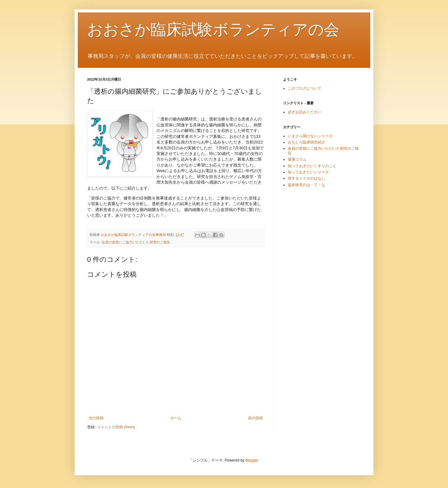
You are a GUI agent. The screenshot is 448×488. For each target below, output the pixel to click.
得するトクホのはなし (306, 178)
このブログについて (305, 88)
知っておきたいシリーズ (308, 172)
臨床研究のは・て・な (306, 185)
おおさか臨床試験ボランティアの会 (213, 30)
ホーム (176, 418)
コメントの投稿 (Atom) (116, 427)
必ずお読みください (305, 112)
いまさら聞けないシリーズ (310, 136)
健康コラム (297, 159)
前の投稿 (255, 418)
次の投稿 (96, 418)
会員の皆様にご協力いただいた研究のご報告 (136, 242)
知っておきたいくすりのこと (312, 166)
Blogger (252, 460)
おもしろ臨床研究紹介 (306, 142)
